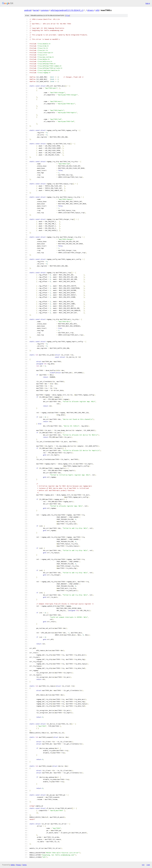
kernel (36, 10)
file (68, 15)
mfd (97, 10)
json (148, 865)
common (45, 10)
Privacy (18, 865)
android (28, 10)
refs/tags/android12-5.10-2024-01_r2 (67, 10)
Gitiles (13, 865)
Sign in (148, 3)
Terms (24, 865)
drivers (90, 10)
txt (143, 865)
